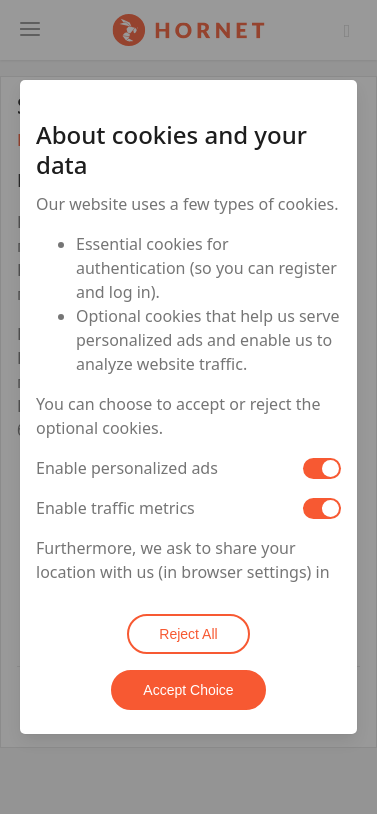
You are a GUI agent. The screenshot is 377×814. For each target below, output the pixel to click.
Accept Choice (188, 690)
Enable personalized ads (127, 468)
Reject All (188, 634)
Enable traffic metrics (115, 508)
